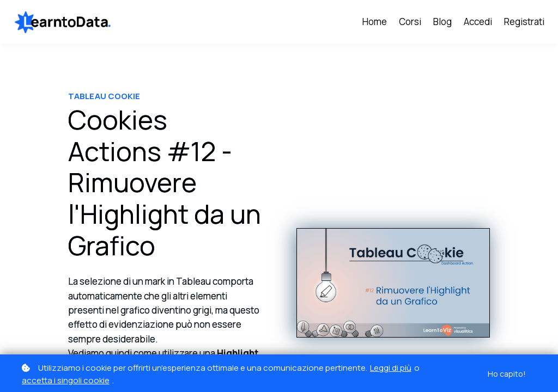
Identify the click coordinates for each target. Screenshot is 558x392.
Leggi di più (391, 368)
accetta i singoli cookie (66, 380)
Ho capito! (507, 374)
